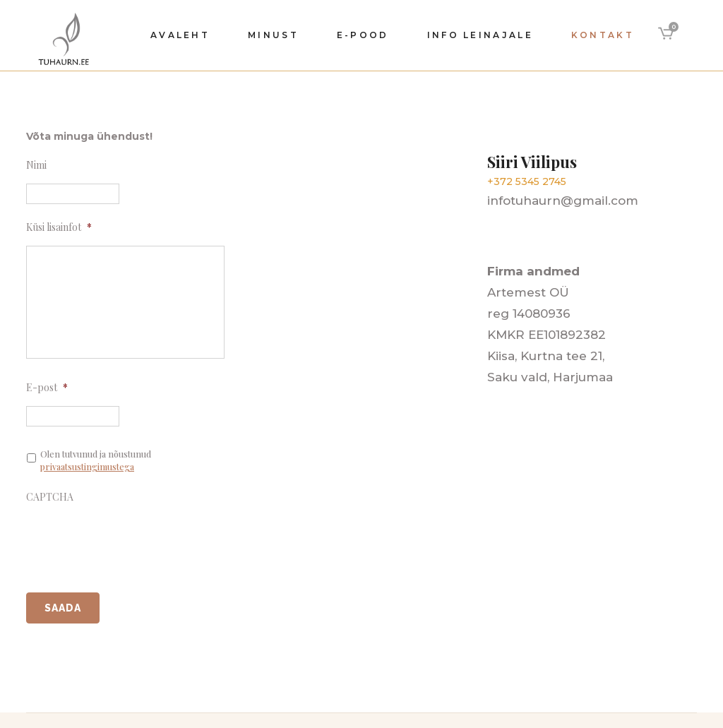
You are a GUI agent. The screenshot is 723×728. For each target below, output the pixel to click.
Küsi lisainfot (59, 227)
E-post (47, 388)
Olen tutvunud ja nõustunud (96, 460)
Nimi (36, 165)
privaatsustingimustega (87, 467)
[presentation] (133, 539)
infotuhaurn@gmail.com (563, 201)
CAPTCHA (50, 497)
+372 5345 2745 (527, 181)
